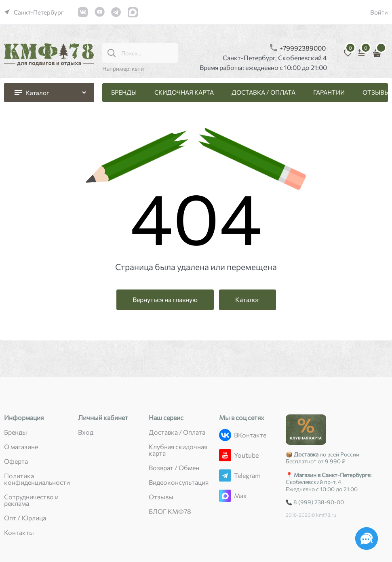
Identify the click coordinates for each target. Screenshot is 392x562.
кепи (138, 69)
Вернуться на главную (165, 299)
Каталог (248, 299)
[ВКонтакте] (225, 435)
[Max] (225, 496)
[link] (34, 12)
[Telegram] (225, 475)
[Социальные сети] (367, 539)
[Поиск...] (112, 53)
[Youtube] (225, 455)
